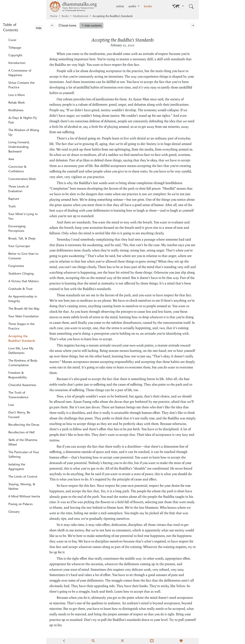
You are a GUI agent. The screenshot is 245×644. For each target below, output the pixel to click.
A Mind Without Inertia (24, 497)
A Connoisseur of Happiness (20, 73)
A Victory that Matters (24, 281)
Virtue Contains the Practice (21, 85)
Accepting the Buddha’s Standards (22, 339)
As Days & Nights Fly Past (23, 120)
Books (65, 16)
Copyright (15, 56)
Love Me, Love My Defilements (21, 351)
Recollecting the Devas (24, 425)
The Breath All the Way (24, 309)
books (148, 6)
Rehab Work (17, 103)
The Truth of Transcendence (18, 395)
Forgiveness (16, 266)
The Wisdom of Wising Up (24, 133)
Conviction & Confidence (17, 169)
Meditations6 (81, 16)
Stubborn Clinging (21, 274)
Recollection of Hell (21, 433)
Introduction (17, 63)
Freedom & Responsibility (18, 375)
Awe (11, 159)
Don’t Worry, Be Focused (19, 415)
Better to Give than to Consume (23, 256)
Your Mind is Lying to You (23, 217)
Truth (12, 207)
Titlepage (15, 48)
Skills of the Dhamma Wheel (23, 442)
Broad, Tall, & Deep (22, 239)
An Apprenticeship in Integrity (23, 299)
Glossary (14, 512)
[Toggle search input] (191, 6)
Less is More (17, 95)
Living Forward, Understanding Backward (19, 147)
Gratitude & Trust (20, 289)
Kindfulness (16, 110)
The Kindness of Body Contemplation (23, 363)
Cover (12, 40)
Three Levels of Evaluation (18, 189)
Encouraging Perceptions (17, 229)
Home (54, 16)
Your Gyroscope (19, 246)
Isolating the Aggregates (17, 467)
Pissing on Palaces (20, 504)
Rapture (14, 199)
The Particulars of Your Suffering (24, 455)
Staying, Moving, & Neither (22, 487)
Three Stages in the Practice (21, 326)
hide (39, 28)
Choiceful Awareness (22, 385)
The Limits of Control (23, 477)
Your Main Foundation (24, 317)
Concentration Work (22, 179)
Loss (11, 405)
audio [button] (133, 6)
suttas (120, 6)
